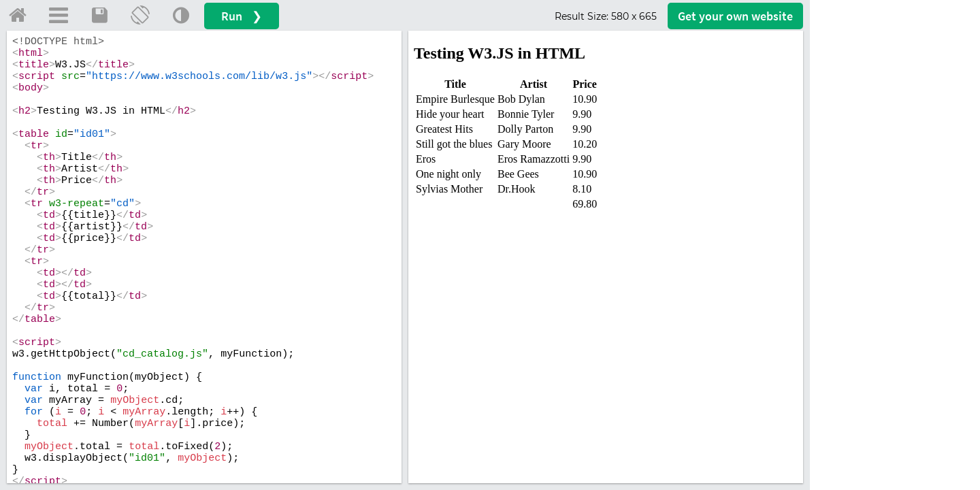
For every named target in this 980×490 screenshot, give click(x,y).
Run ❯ (242, 16)
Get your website (735, 16)
